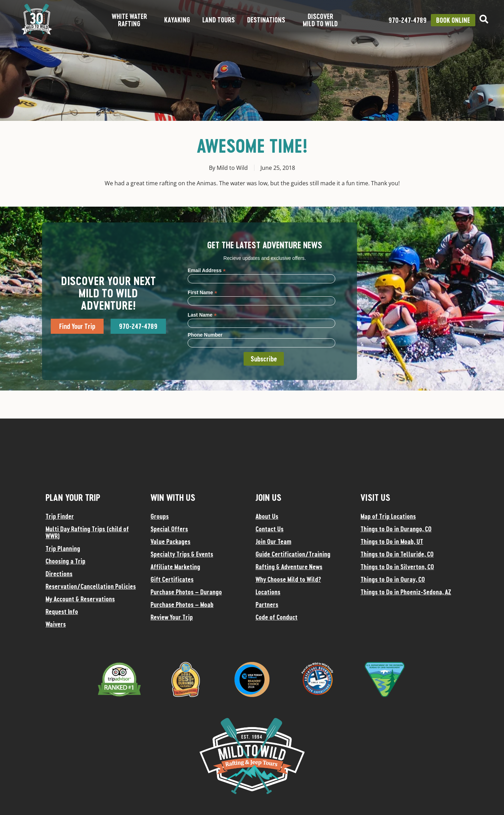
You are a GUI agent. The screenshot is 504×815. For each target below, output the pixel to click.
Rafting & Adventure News (289, 567)
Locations (268, 592)
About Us (267, 516)
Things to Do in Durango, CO (396, 529)
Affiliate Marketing (175, 567)
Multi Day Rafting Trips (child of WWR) (87, 532)
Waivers (56, 624)
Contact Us (269, 529)
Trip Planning (63, 548)
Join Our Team (273, 541)
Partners (267, 605)
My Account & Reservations (80, 599)
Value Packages (170, 541)
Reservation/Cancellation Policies (91, 586)
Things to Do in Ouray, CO (393, 579)
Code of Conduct (276, 617)
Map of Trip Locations (388, 516)
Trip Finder (60, 516)
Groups (160, 516)
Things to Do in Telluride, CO (397, 554)
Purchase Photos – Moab (182, 605)
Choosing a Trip (65, 561)
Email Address (207, 270)
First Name (202, 292)
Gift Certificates (172, 579)
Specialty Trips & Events (182, 554)
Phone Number (205, 335)
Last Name (202, 315)
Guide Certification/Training (293, 554)
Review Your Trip (172, 617)
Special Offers (169, 529)
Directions (59, 574)
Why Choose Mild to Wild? (288, 579)
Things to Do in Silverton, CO (397, 567)
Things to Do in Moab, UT (392, 541)
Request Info (62, 612)
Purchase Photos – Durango (186, 592)
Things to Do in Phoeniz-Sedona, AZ (406, 592)
